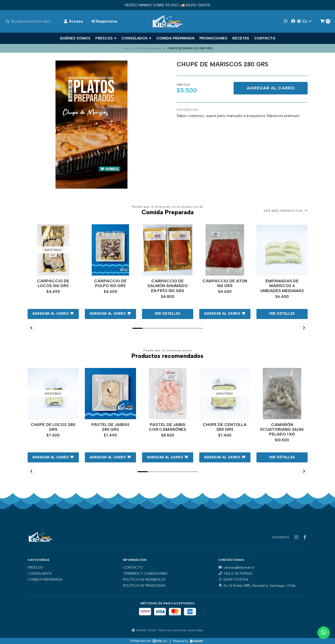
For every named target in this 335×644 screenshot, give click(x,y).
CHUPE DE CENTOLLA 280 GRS (225, 427)
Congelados (136, 38)
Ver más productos (286, 211)
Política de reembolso (144, 580)
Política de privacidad (144, 586)
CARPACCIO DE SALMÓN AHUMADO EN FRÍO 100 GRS (167, 286)
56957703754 (233, 579)
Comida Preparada (175, 38)
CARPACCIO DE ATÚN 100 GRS (225, 283)
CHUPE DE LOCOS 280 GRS (53, 427)
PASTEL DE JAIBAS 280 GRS (110, 427)
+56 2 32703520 (235, 573)
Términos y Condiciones (145, 574)
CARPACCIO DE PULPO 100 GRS (110, 283)
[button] (53, 314)
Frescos (106, 38)
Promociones (213, 38)
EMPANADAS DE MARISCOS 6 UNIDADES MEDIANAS (282, 286)
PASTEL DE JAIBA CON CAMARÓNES (167, 427)
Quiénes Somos (75, 38)
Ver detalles (168, 314)
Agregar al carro (271, 88)
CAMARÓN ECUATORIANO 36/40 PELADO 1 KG (282, 429)
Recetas (241, 38)
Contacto (265, 38)
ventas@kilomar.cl (236, 567)
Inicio (126, 48)
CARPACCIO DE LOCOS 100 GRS (53, 283)
